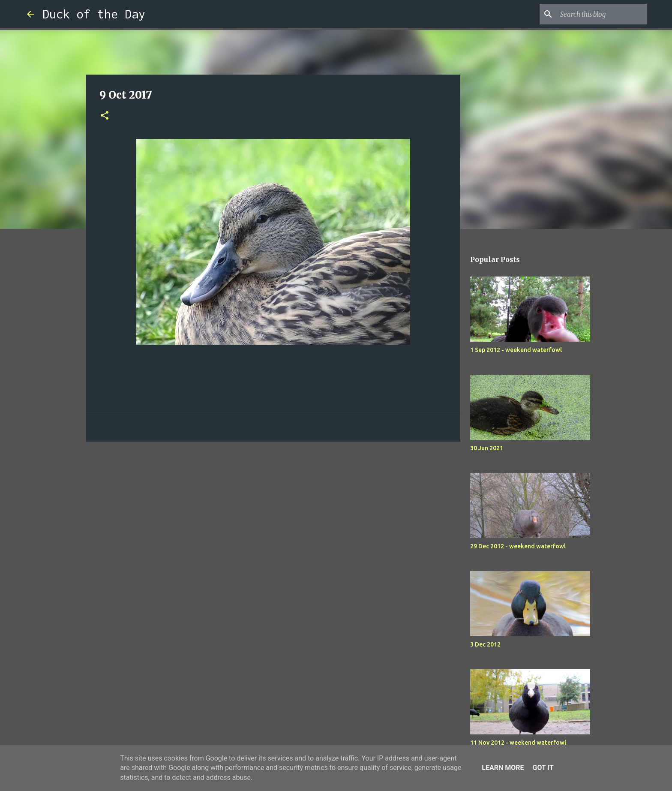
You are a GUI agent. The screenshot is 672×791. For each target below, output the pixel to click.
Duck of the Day (94, 14)
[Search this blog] (602, 14)
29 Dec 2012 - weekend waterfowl (518, 546)
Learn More (503, 768)
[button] (105, 116)
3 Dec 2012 (485, 644)
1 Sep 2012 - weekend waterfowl (516, 350)
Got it (543, 768)
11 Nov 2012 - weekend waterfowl (518, 743)
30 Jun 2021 (487, 448)
